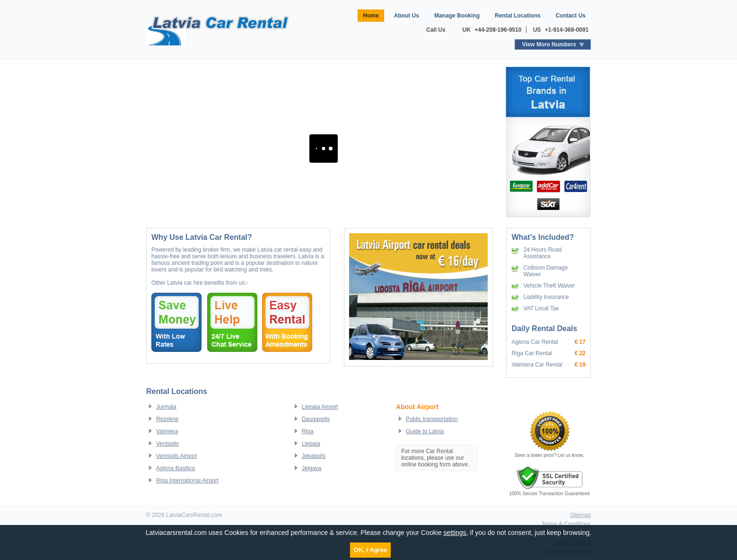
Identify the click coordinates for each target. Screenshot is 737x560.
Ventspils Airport (176, 456)
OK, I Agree (370, 550)
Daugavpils (316, 419)
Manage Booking (457, 16)
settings (455, 533)
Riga (308, 431)
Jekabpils (314, 456)
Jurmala (166, 407)
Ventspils (167, 444)
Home (371, 16)
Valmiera (167, 431)
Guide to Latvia (425, 431)
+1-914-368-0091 (567, 30)
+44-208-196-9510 (498, 30)
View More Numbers (549, 44)
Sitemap (580, 515)
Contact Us (571, 16)
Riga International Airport (187, 481)
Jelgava (311, 468)
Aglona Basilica (175, 468)
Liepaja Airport (320, 407)
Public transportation (432, 419)
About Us (407, 16)
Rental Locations (518, 16)
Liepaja (311, 444)
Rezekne (167, 419)
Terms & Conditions (566, 524)
